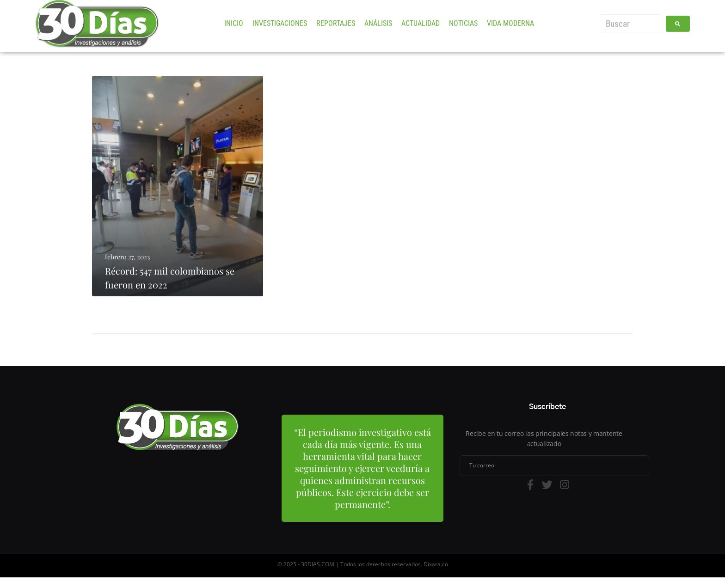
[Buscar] (630, 17)
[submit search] (678, 17)
